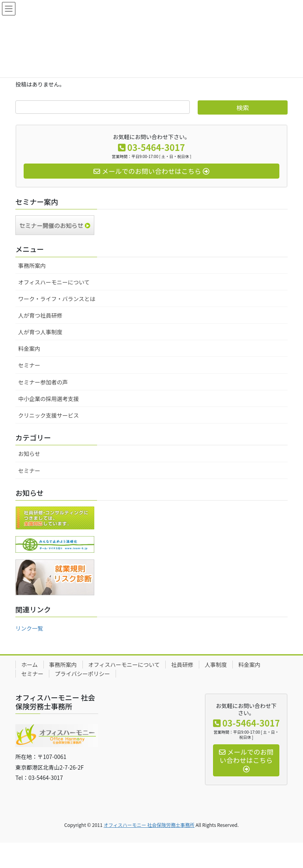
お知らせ (29, 454)
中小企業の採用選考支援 (49, 399)
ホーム (30, 665)
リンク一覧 (29, 628)
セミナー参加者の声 (43, 382)
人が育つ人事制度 (40, 332)
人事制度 (216, 665)
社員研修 (182, 665)
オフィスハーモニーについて (54, 282)
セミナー (29, 365)
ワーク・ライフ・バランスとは (57, 299)
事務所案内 (32, 265)
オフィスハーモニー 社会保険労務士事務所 (149, 825)
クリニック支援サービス (49, 415)
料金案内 (29, 348)
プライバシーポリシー (82, 674)
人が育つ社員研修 (40, 315)
